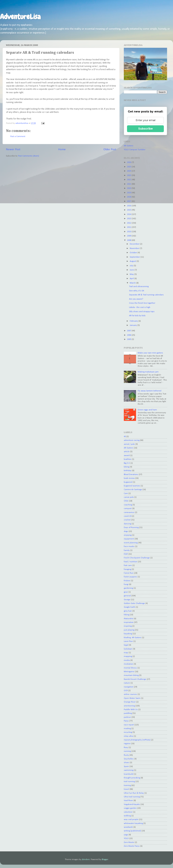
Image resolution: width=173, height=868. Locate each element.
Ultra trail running (132, 797)
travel (126, 789)
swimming (129, 770)
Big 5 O (127, 463)
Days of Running (131, 528)
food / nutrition (131, 562)
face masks (129, 547)
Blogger (105, 860)
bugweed (128, 482)
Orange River (130, 702)
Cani (126, 494)
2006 (129, 335)
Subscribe (146, 129)
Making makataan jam (148, 372)
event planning (131, 543)
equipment (129, 539)
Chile (126, 501)
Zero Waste (129, 842)
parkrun (127, 717)
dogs (126, 531)
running (127, 751)
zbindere (86, 860)
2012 (129, 223)
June (132, 270)
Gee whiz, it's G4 (137, 291)
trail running (129, 782)
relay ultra (128, 736)
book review (129, 478)
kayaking (128, 634)
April (132, 279)
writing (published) (132, 831)
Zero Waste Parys (132, 846)
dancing (127, 524)
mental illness (130, 668)
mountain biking (131, 675)
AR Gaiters (129, 146)
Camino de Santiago (133, 490)
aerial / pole (129, 444)
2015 (129, 210)
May (132, 274)
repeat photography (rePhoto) (137, 740)
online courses (130, 694)
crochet (127, 520)
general (127, 596)
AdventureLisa (20, 17)
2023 (129, 175)
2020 (129, 188)
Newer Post (13, 149)
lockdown (128, 649)
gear (126, 592)
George (127, 600)
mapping (128, 656)
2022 (129, 180)
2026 (129, 162)
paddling (128, 713)
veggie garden (130, 808)
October (134, 253)
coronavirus (129, 513)
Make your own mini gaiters (150, 353)
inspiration (129, 622)
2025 (129, 167)
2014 (129, 214)
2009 (129, 236)
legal (126, 645)
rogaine (127, 744)
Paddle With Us (131, 710)
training (127, 786)
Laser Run (128, 641)
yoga (126, 835)
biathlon (128, 459)
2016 (129, 206)
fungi (126, 584)
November (135, 248)
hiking (127, 615)
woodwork (128, 827)
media (127, 660)
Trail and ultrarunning (139, 287)
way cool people (131, 820)
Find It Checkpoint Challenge (137, 558)
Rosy (126, 748)
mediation (128, 664)
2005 (129, 339)
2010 (129, 232)
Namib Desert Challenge (135, 679)
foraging (127, 569)
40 (125, 437)
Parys (126, 721)
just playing (129, 630)
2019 (129, 193)
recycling (128, 732)
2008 (129, 240)
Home (62, 149)
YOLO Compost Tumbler (135, 150)
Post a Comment (18, 137)
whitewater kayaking (133, 823)
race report (129, 725)
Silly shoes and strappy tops (142, 312)
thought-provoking (132, 778)
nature (127, 683)
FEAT (126, 554)
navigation (129, 687)
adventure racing (132, 440)
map (126, 653)
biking (127, 467)
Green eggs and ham (147, 410)
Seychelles (129, 759)
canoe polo (129, 497)
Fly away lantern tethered (150, 391)
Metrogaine (129, 672)
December (135, 244)
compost (128, 509)
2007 (129, 331)
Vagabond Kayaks (132, 804)
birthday (128, 471)
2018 (129, 197)
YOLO (126, 839)
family (127, 550)
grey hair (128, 611)
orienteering (129, 706)
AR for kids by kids (137, 316)
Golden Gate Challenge (134, 603)
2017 (129, 201)
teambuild (129, 774)
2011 (129, 227)
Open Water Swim (132, 698)
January (134, 325)
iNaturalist (129, 619)
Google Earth (129, 607)
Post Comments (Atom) (29, 156)
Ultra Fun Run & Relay (134, 793)
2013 (129, 219)
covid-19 (128, 516)
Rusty (126, 755)
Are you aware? (136, 299)
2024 (129, 171)
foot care (128, 566)
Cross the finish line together (142, 303)
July (132, 266)
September (135, 257)
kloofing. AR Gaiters (133, 638)
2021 (129, 184)
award (127, 456)
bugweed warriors (132, 486)
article (127, 452)
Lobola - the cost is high (140, 307)
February (134, 321)
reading (127, 729)
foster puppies (130, 577)
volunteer (128, 812)
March (133, 283)
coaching (128, 505)
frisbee (127, 581)
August (133, 261)
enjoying (128, 535)
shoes (127, 763)
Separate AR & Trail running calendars (146, 295)
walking (127, 816)
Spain (126, 767)
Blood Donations (131, 475)
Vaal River (128, 801)
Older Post (110, 149)
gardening (128, 588)
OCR (126, 691)
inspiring (128, 626)
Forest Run (129, 573)
